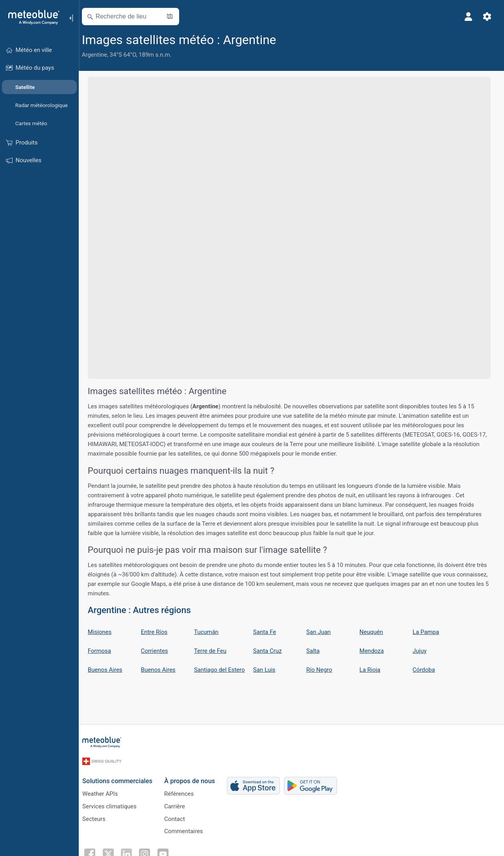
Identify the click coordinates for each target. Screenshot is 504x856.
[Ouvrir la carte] (174, 17)
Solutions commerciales (122, 778)
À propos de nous (194, 778)
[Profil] (468, 17)
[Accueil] (31, 17)
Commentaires (188, 830)
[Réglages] (487, 17)
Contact (179, 817)
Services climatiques (114, 804)
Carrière (179, 804)
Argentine (99, 55)
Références (183, 791)
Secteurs (98, 817)
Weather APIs (104, 791)
